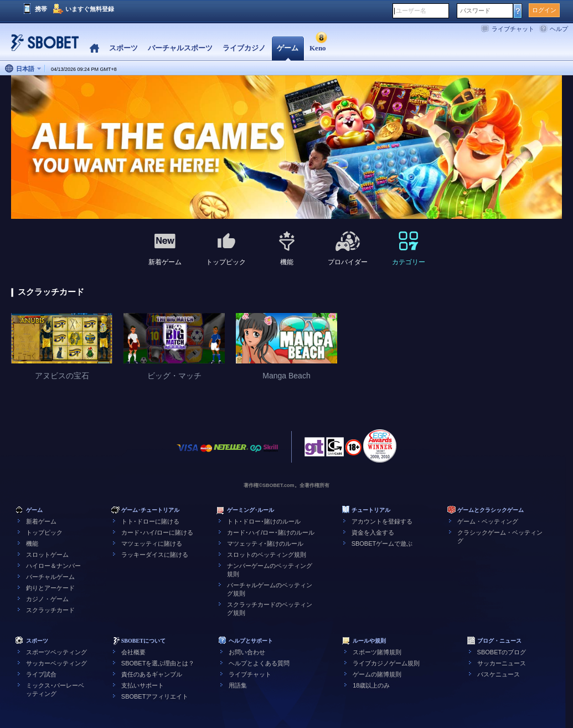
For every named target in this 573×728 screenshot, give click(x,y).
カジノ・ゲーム (47, 599)
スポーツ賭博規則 (377, 652)
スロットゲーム (47, 555)
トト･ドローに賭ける (150, 521)
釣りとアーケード (50, 588)
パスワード (475, 11)
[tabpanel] (286, 148)
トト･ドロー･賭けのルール (264, 521)
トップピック (44, 532)
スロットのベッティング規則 (267, 555)
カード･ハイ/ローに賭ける (157, 532)
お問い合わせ (247, 652)
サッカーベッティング (56, 663)
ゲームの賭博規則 (377, 674)
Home (94, 48)
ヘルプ (559, 29)
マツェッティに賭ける (152, 544)
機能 (32, 544)
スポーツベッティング (56, 652)
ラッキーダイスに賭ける (155, 555)
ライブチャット (513, 29)
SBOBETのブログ (502, 652)
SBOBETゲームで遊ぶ (382, 544)
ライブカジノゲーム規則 (386, 663)
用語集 (238, 685)
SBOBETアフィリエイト (155, 696)
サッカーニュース (502, 663)
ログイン (544, 10)
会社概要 (133, 652)
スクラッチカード (50, 610)
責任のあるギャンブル (152, 674)
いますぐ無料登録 (90, 9)
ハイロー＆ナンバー (53, 566)
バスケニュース (499, 674)
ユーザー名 (411, 11)
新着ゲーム (41, 521)
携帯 (41, 9)
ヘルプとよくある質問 (259, 663)
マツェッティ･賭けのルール (265, 544)
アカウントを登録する (382, 521)
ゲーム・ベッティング (488, 521)
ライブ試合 (41, 674)
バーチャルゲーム (50, 577)
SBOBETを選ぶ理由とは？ (158, 663)
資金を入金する (373, 532)
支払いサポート (143, 685)
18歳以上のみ (371, 685)
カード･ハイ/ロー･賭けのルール (271, 532)
